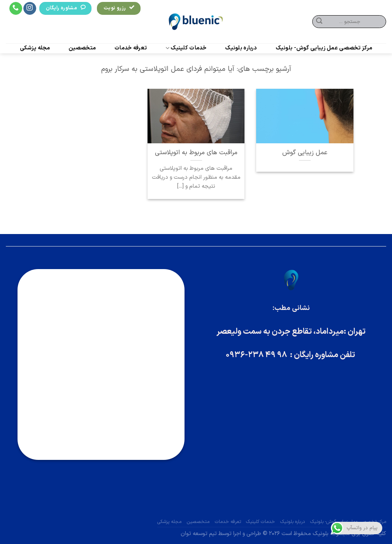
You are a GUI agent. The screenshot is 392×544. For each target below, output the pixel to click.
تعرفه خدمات (131, 48)
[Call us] (16, 9)
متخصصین (82, 48)
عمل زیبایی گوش (305, 153)
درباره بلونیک (241, 48)
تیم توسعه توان (199, 534)
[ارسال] (319, 22)
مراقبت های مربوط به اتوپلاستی (196, 153)
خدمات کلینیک (186, 48)
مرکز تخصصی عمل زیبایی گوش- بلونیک (324, 48)
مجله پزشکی (35, 48)
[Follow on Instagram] (30, 9)
